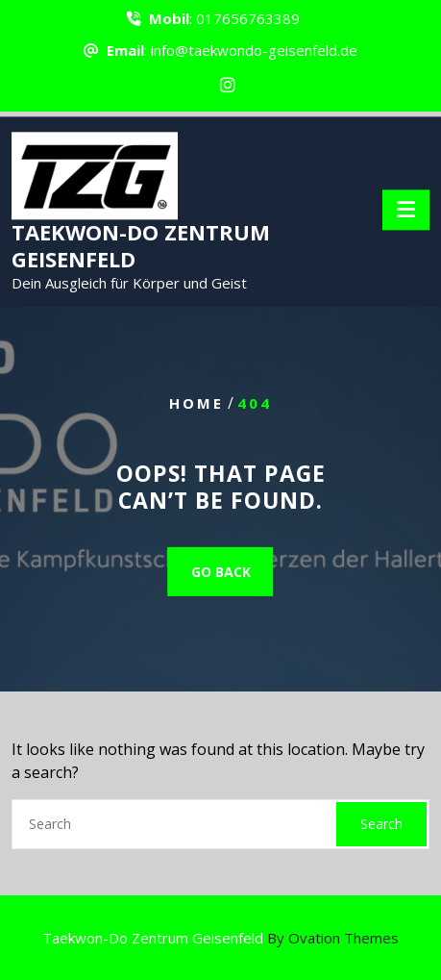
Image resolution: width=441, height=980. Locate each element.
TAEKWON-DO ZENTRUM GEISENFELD (141, 249)
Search (381, 824)
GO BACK (221, 572)
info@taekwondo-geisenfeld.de (254, 48)
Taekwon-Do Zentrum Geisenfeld (220, 938)
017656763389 (248, 16)
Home (196, 403)
